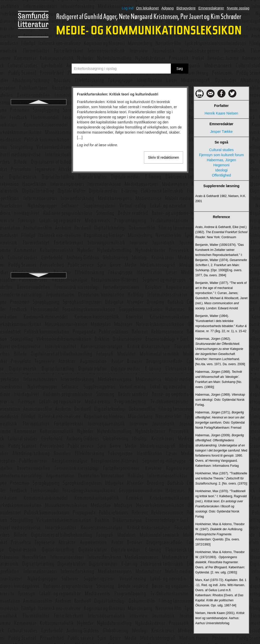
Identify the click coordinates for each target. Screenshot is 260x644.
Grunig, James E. (39, 266)
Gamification (39, 152)
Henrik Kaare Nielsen (221, 113)
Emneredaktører (211, 8)
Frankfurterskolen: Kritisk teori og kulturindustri (38, 112)
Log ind (127, 8)
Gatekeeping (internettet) (39, 170)
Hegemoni (221, 165)
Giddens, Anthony (39, 197)
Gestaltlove (39, 188)
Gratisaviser (39, 248)
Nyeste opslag (238, 8)
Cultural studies (222, 150)
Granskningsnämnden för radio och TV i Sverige (39, 236)
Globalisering (39, 206)
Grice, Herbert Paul (39, 257)
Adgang (168, 8)
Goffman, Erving (39, 216)
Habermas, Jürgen (221, 160)
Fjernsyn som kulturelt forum (222, 155)
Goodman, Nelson (39, 225)
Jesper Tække (221, 132)
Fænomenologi (38, 133)
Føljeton (39, 142)
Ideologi (221, 170)
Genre (39, 179)
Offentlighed (221, 175)
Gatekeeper (38, 161)
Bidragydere (186, 8)
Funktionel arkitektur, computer (38, 124)
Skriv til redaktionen (164, 157)
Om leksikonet (147, 8)
